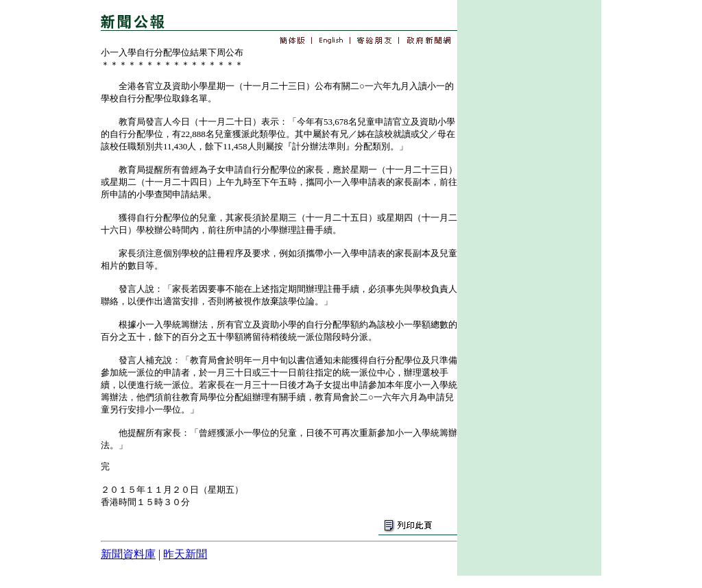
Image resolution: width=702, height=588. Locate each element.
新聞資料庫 (128, 554)
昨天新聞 (185, 554)
